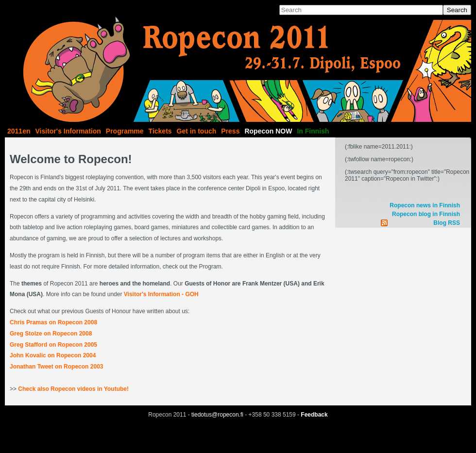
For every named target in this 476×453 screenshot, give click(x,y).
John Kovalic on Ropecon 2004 (53, 355)
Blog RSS (447, 223)
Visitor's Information (68, 131)
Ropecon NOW (268, 131)
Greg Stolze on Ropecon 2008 (51, 334)
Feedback (314, 415)
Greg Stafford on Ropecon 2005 (53, 345)
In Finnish (313, 131)
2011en (19, 131)
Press (230, 131)
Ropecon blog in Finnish (426, 214)
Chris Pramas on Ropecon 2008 (53, 322)
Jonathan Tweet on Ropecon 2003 (56, 367)
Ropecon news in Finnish (425, 205)
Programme (125, 131)
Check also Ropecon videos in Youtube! (73, 389)
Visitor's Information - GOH (161, 294)
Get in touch (197, 131)
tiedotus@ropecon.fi (217, 415)
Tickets (160, 131)
